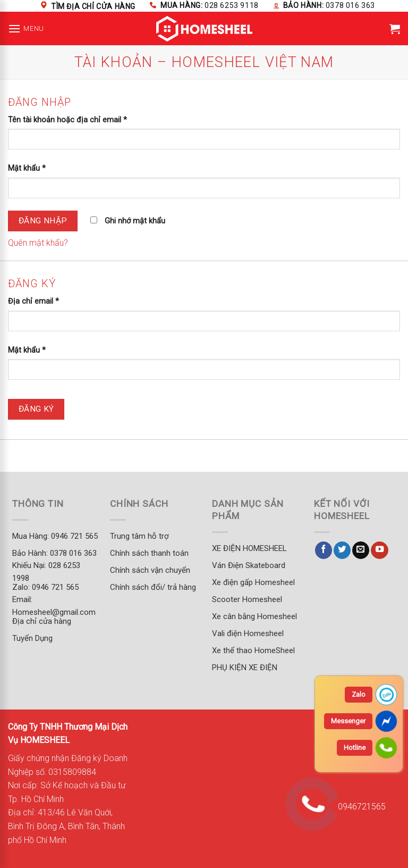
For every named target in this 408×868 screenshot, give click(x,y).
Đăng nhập (43, 221)
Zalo (359, 694)
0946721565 (358, 807)
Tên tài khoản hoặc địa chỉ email (67, 120)
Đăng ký (36, 409)
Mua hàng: (210, 5)
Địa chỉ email (33, 301)
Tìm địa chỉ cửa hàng (93, 6)
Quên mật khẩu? (38, 243)
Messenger (348, 721)
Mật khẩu (27, 168)
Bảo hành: (329, 5)
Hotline (355, 748)
